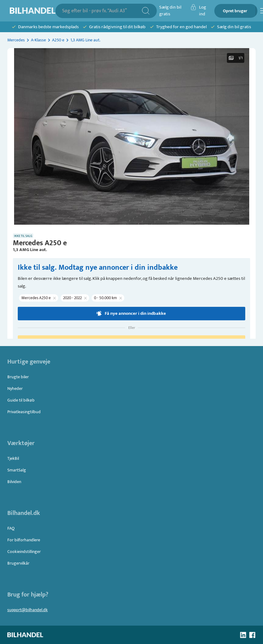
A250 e (58, 40)
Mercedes (16, 40)
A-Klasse (38, 40)
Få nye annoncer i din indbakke (131, 314)
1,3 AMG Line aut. (85, 40)
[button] (132, 136)
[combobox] (102, 11)
